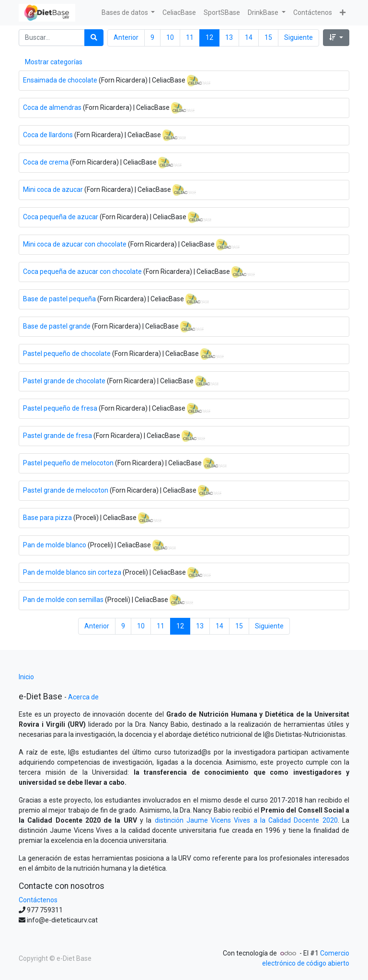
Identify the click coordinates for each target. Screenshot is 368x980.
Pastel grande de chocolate (64, 380)
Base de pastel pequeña (59, 298)
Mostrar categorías (54, 62)
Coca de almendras (52, 107)
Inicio (26, 677)
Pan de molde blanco (55, 544)
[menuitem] (179, 13)
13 (229, 37)
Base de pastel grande (57, 326)
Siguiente (299, 37)
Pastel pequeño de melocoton (68, 462)
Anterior (126, 37)
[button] (343, 13)
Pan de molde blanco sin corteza (72, 572)
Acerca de (83, 697)
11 (190, 37)
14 (249, 37)
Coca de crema (46, 162)
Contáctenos (38, 900)
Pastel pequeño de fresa (60, 408)
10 (170, 37)
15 (268, 37)
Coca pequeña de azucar (61, 216)
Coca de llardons (48, 134)
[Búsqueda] (94, 38)
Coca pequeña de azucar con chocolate (82, 271)
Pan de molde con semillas (63, 599)
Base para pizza (47, 517)
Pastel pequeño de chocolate (67, 353)
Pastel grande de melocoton (66, 490)
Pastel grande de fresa (57, 435)
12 (209, 37)
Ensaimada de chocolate (60, 80)
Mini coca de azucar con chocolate (75, 244)
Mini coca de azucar (53, 189)
